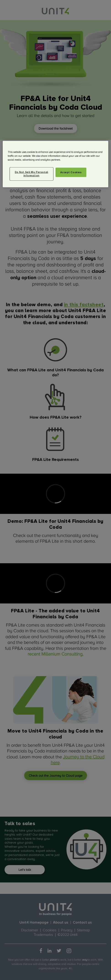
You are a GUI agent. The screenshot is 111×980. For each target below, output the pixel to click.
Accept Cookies (71, 172)
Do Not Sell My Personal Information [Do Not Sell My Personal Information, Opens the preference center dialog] (32, 174)
